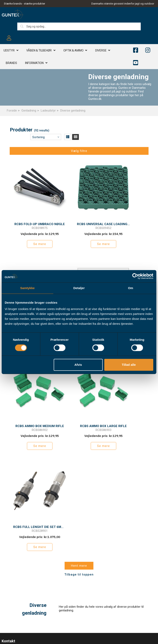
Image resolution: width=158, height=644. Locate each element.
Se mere (31, 232)
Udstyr (9, 51)
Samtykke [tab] (27, 288)
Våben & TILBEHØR (39, 51)
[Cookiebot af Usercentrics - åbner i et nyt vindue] (135, 276)
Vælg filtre (79, 151)
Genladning (29, 111)
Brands (11, 64)
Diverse (101, 51)
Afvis (78, 365)
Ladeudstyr (48, 111)
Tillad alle (129, 365)
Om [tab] (131, 288)
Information (34, 64)
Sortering (38, 137)
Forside (12, 111)
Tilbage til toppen (79, 438)
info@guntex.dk (21, 533)
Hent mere (79, 429)
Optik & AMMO (73, 51)
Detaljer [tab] (79, 288)
